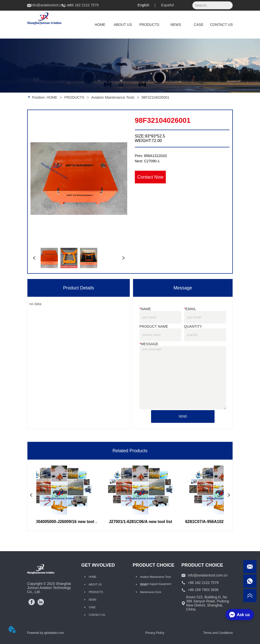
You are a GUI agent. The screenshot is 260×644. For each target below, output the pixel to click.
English (143, 5)
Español (167, 5)
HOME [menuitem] (100, 25)
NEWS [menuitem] (176, 25)
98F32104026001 (155, 97)
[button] (149, 25)
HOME (52, 97)
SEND (183, 416)
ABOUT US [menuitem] (123, 25)
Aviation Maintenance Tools (113, 97)
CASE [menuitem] (199, 25)
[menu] (161, 25)
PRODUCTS (74, 97)
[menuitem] (149, 25)
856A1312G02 (155, 156)
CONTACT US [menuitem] (221, 25)
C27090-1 (152, 161)
